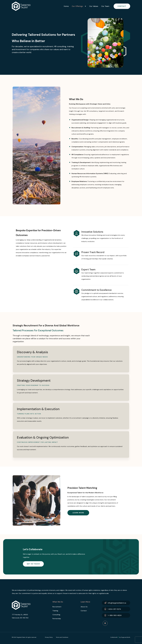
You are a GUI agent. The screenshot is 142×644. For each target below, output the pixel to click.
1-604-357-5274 (114, 609)
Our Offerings (77, 6)
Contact (122, 6)
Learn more (78, 513)
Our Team (105, 6)
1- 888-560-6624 (115, 615)
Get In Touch (33, 564)
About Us (84, 607)
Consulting (56, 615)
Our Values (94, 6)
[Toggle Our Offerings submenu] (86, 6)
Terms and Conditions (62, 637)
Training (55, 611)
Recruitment (57, 607)
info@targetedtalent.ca (117, 603)
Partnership (57, 619)
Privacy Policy (49, 637)
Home (66, 6)
